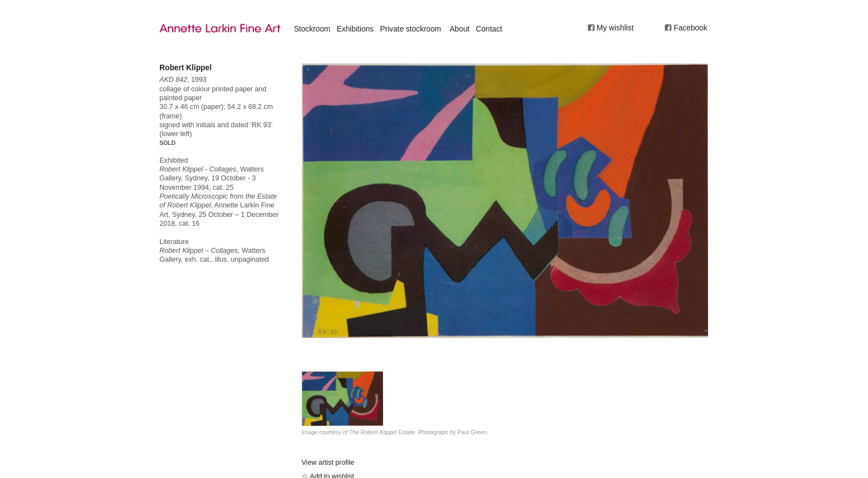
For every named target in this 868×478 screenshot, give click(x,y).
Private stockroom (410, 29)
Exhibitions (355, 29)
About (459, 29)
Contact (489, 29)
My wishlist (615, 28)
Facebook (691, 28)
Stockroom (312, 29)
